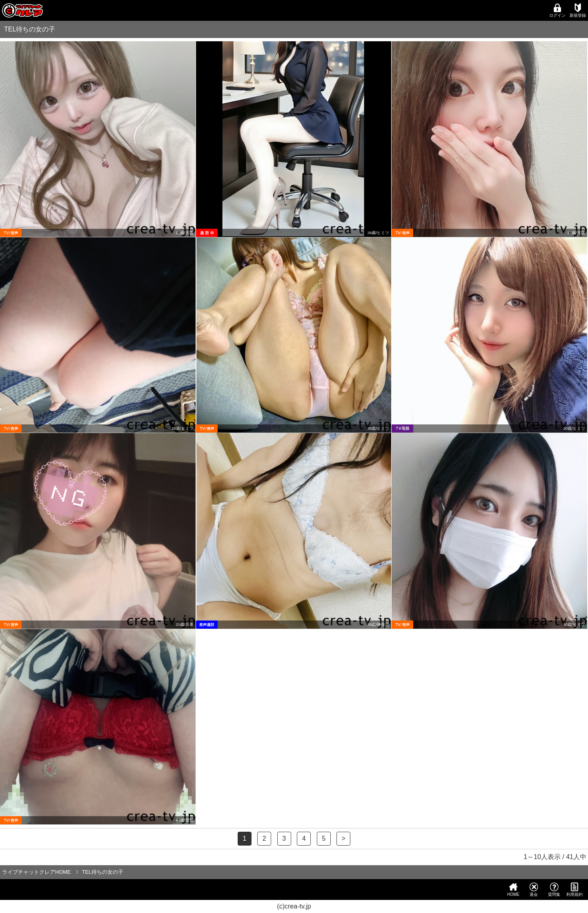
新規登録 (578, 10)
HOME (513, 890)
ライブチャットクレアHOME (36, 872)
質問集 (554, 890)
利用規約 (575, 890)
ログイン (557, 10)
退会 (534, 890)
